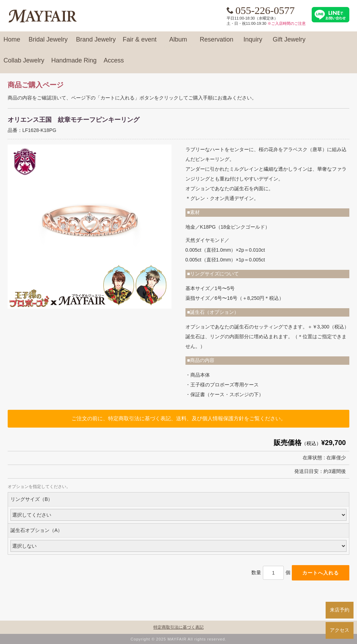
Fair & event (140, 43)
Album (178, 43)
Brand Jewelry (96, 43)
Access (114, 64)
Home (12, 43)
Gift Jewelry (289, 43)
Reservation (217, 43)
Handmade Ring (74, 64)
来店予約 (340, 610)
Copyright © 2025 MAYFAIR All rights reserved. (179, 639)
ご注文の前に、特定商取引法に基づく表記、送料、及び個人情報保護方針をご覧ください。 (179, 418)
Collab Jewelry (24, 64)
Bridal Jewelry (48, 43)
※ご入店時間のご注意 (287, 23)
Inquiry (253, 43)
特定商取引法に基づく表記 (178, 627)
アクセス (340, 630)
